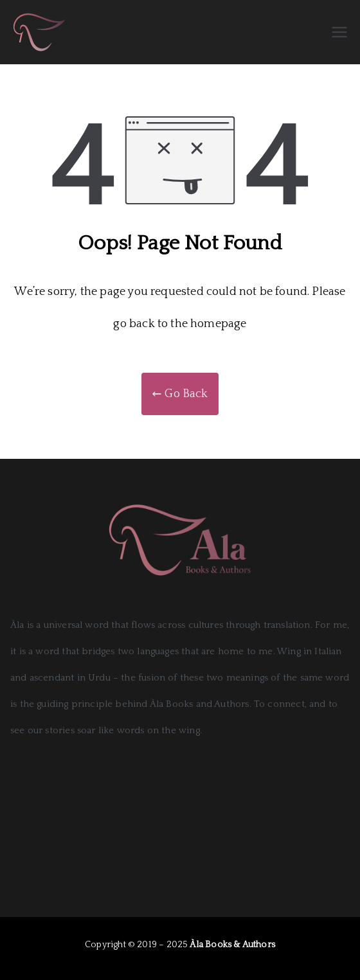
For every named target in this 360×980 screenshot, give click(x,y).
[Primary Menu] (339, 32)
